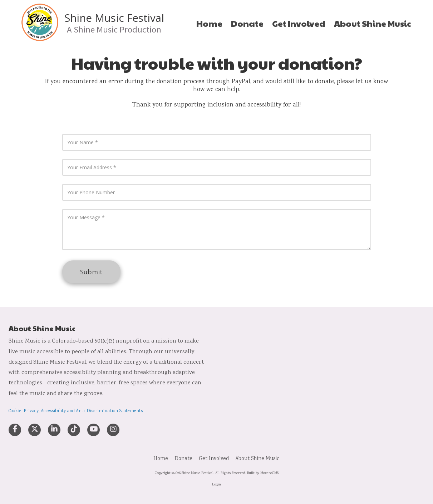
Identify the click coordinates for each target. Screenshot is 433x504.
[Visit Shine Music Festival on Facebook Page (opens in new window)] (15, 430)
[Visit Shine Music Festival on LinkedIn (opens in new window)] (54, 430)
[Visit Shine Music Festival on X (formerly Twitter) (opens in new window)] (35, 430)
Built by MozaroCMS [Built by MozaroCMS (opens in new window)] (263, 473)
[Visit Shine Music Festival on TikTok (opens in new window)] (74, 430)
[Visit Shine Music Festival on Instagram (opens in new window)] (113, 430)
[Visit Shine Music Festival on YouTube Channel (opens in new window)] (94, 430)
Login (216, 485)
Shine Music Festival (114, 18)
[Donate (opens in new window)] (247, 24)
